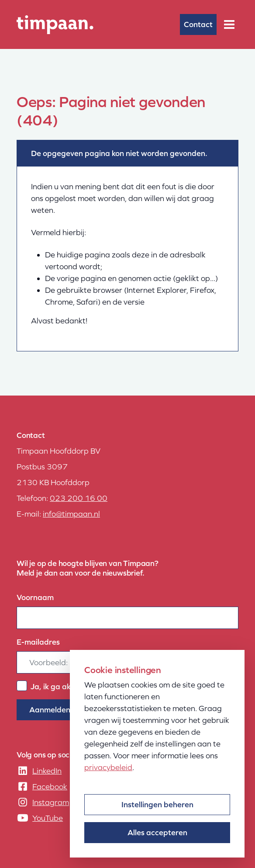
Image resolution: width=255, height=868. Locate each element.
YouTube (48, 818)
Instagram (51, 802)
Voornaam (35, 597)
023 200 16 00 (79, 498)
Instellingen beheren (157, 804)
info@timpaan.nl (71, 514)
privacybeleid (108, 767)
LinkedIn (47, 771)
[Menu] (229, 24)
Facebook (50, 786)
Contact (198, 24)
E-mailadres (38, 642)
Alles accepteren (157, 832)
